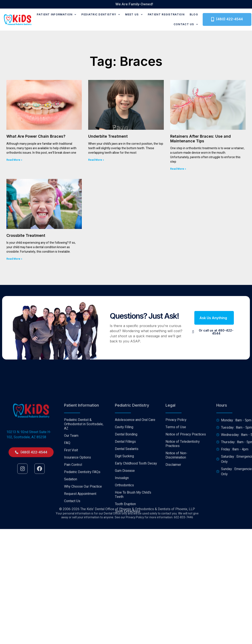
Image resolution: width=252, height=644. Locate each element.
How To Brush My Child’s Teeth (133, 560)
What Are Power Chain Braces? (36, 136)
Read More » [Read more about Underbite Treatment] (96, 160)
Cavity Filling (124, 493)
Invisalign (122, 544)
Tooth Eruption (125, 570)
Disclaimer (173, 530)
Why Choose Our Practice (83, 552)
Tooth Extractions (128, 577)
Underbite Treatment (108, 136)
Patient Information (56, 15)
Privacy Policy (176, 485)
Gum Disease (125, 536)
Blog (194, 14)
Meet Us (134, 15)
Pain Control (73, 530)
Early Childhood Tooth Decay (136, 529)
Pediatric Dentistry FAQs (82, 538)
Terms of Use (176, 493)
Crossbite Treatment (26, 235)
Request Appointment (80, 559)
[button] (214, 318)
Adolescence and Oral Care (135, 485)
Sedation (71, 545)
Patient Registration (166, 14)
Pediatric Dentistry (101, 15)
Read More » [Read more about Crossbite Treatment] (14, 259)
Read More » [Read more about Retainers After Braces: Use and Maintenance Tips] (178, 169)
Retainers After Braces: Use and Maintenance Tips (201, 139)
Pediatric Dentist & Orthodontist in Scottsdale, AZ (84, 490)
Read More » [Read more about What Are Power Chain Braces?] (14, 160)
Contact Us (186, 24)
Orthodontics (124, 551)
